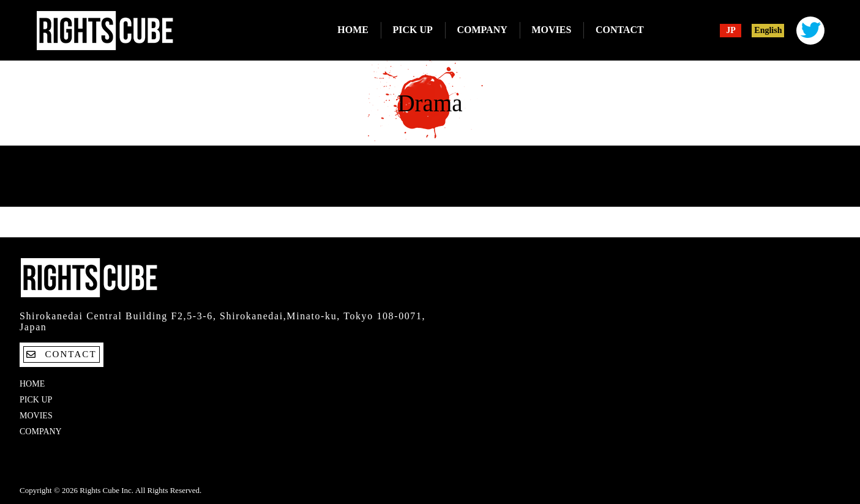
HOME (353, 30)
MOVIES (551, 30)
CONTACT (620, 30)
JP (731, 31)
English (768, 31)
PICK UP (413, 30)
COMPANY (482, 30)
